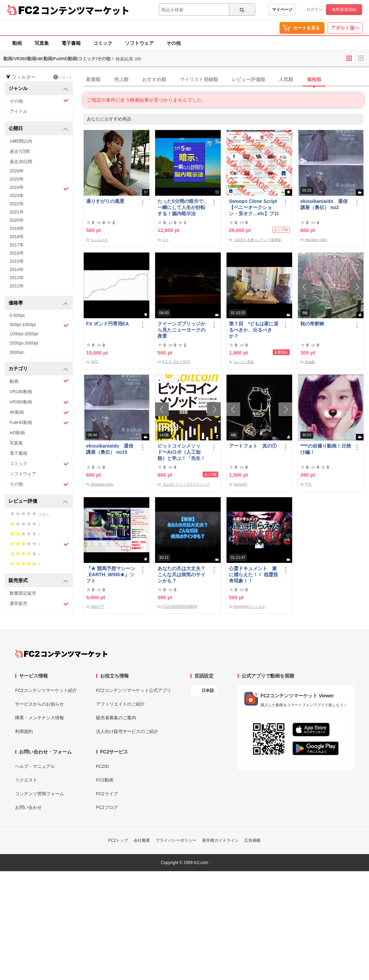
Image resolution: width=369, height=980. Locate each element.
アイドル (18, 111)
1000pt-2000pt (24, 334)
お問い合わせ (28, 807)
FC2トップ (118, 840)
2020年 (17, 220)
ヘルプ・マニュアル (35, 766)
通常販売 (39, 604)
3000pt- (17, 352)
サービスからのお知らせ (39, 704)
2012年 (17, 286)
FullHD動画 (39, 423)
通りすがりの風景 (105, 201)
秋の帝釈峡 (312, 324)
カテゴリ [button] (38, 369)
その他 (174, 43)
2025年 (17, 179)
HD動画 (17, 433)
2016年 (17, 253)
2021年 (17, 212)
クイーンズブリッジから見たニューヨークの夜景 (181, 330)
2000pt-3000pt (24, 343)
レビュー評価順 (248, 79)
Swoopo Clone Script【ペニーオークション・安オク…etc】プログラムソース (254, 208)
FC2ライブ (107, 794)
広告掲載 (252, 840)
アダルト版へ (345, 28)
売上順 (121, 79)
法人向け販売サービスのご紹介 (127, 731)
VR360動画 (39, 402)
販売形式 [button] (38, 581)
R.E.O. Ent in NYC (176, 362)
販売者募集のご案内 (116, 718)
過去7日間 (20, 151)
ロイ (165, 240)
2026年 (17, 171)
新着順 (93, 79)
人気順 (286, 79)
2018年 (17, 237)
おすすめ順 (154, 79)
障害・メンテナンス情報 (39, 718)
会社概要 (142, 840)
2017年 (17, 245)
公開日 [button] (38, 129)
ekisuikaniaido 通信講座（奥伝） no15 (110, 449)
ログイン (314, 10)
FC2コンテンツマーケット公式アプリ (134, 690)
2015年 (17, 261)
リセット (63, 77)
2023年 (17, 196)
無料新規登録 (344, 10)
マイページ (282, 10)
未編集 (310, 362)
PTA (308, 484)
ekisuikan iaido (316, 240)
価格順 (314, 79)
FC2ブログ (107, 807)
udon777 (97, 607)
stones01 (240, 484)
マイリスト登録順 (199, 79)
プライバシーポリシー (176, 840)
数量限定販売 (23, 593)
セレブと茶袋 (244, 362)
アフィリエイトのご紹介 (120, 704)
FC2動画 (105, 780)
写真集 (42, 43)
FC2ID (102, 766)
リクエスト (26, 780)
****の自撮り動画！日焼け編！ (326, 449)
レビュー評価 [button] (38, 501)
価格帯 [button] (38, 303)
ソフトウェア (139, 43)
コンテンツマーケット (85, 10)
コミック (103, 43)
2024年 (39, 188)
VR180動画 (21, 392)
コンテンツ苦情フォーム (39, 794)
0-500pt (17, 315)
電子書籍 (71, 43)
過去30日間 (21, 162)
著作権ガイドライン (220, 840)
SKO (94, 362)
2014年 (17, 269)
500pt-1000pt (39, 325)
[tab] (226, 80)
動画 (17, 43)
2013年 (17, 278)
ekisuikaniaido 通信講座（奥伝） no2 (324, 204)
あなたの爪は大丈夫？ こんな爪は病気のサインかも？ (181, 575)
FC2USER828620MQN (180, 607)
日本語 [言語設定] (208, 691)
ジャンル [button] (38, 89)
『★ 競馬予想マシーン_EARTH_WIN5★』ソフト (111, 575)
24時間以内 (21, 141)
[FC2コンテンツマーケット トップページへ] (61, 654)
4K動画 (39, 412)
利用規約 (24, 731)
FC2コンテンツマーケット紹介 (46, 690)
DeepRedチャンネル (249, 607)
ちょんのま (99, 240)
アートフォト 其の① (253, 446)
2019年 (17, 228)
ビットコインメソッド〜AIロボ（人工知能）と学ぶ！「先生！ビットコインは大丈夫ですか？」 (181, 452)
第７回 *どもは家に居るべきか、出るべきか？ (254, 330)
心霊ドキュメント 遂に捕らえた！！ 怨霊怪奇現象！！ (254, 575)
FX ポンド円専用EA (107, 324)
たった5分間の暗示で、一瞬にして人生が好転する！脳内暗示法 (183, 207)
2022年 (17, 204)
